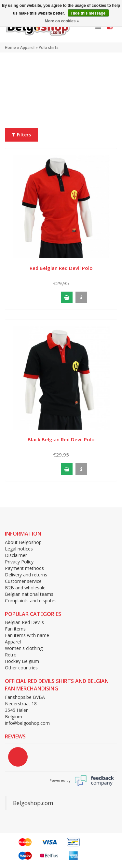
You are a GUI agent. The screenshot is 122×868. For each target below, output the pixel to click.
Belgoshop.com (33, 803)
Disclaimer (16, 555)
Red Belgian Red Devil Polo (61, 268)
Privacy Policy (19, 562)
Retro (11, 655)
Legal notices (19, 549)
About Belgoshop (23, 542)
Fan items (15, 629)
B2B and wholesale (25, 588)
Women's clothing (24, 648)
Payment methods (24, 568)
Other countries (21, 668)
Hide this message (88, 13)
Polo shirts (49, 47)
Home (10, 47)
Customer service (23, 581)
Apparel (27, 47)
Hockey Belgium (22, 661)
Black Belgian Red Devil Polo (61, 439)
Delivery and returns (26, 575)
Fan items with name (27, 635)
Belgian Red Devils (24, 622)
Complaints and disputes (31, 601)
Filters (21, 135)
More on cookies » (62, 21)
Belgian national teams (29, 594)
